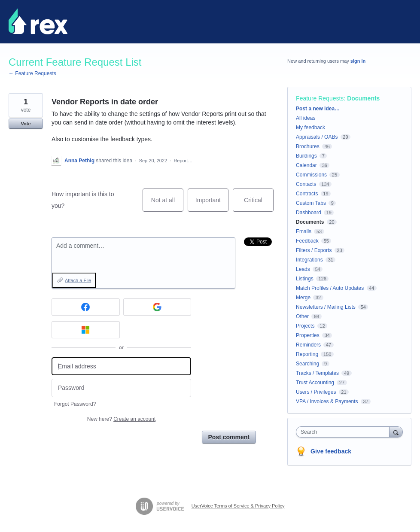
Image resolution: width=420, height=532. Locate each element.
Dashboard (309, 213)
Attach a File (78, 280)
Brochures (308, 146)
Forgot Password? (75, 404)
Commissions (311, 175)
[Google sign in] (157, 307)
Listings (305, 279)
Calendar (306, 165)
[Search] (396, 432)
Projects (305, 326)
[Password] (121, 388)
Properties (308, 335)
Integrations (309, 260)
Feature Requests (320, 98)
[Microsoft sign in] (86, 330)
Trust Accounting (315, 383)
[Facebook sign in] (86, 307)
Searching (307, 364)
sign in (358, 61)
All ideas (306, 118)
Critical (259, 204)
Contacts (306, 184)
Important (212, 204)
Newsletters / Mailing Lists (326, 307)
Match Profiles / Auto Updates (330, 288)
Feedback (307, 241)
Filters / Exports (314, 250)
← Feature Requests (32, 73)
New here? (121, 419)
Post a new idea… (318, 109)
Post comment (229, 437)
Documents (363, 98)
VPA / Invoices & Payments (327, 401)
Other (302, 316)
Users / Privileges (316, 392)
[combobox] (344, 432)
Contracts (307, 194)
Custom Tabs (311, 203)
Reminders (308, 345)
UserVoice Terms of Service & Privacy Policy (238, 506)
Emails (304, 231)
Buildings (306, 156)
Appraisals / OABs (317, 137)
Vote (26, 124)
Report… (183, 161)
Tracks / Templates (317, 373)
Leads (303, 269)
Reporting (307, 354)
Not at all (167, 204)
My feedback (310, 128)
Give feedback (331, 451)
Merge (303, 298)
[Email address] (121, 366)
